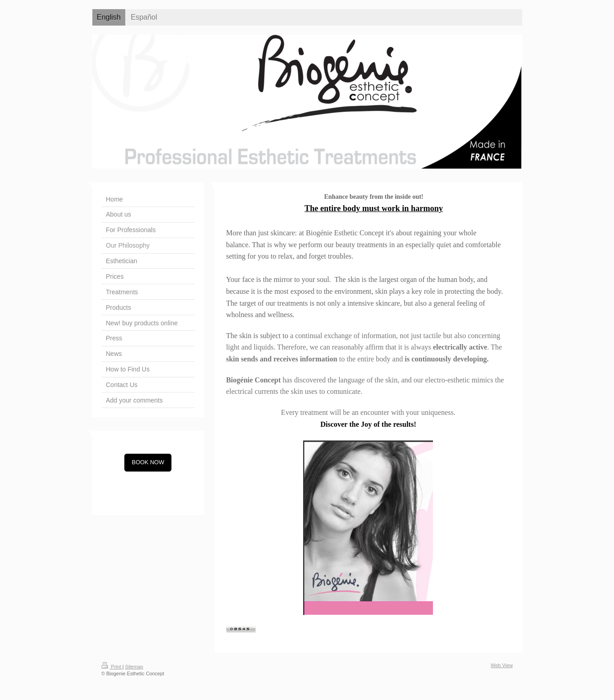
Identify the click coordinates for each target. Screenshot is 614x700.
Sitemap (134, 667)
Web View (502, 665)
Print (112, 667)
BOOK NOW (148, 462)
